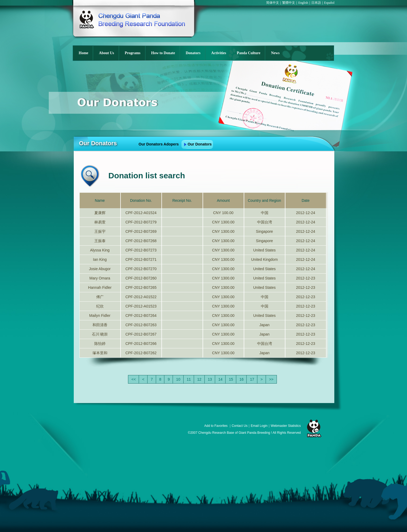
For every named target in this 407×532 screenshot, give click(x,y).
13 (210, 379)
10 (178, 379)
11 (189, 379)
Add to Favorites (216, 426)
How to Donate (163, 53)
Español (329, 3)
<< (134, 379)
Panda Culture (249, 53)
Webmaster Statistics (286, 426)
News (275, 53)
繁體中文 (289, 3)
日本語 (316, 3)
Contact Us (240, 426)
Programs (133, 53)
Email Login (259, 426)
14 (220, 379)
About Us (106, 53)
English (303, 3)
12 (199, 379)
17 (252, 379)
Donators (193, 53)
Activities (219, 53)
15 (231, 379)
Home (84, 53)
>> (271, 379)
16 (242, 379)
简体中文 (273, 3)
